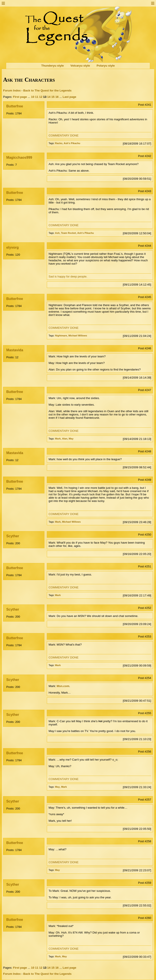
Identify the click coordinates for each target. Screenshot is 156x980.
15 (53, 97)
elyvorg (13, 247)
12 (41, 97)
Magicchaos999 (19, 158)
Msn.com (63, 686)
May (71, 439)
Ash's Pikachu (72, 143)
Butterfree (15, 106)
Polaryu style (106, 66)
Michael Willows (78, 336)
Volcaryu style (80, 66)
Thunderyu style (53, 66)
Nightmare (61, 336)
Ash (57, 233)
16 (57, 97)
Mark (58, 439)
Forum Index (12, 90)
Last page (69, 97)
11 (37, 97)
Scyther (13, 536)
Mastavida (15, 350)
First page (20, 97)
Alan (65, 439)
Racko (59, 143)
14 (49, 97)
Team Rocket (68, 233)
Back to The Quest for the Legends (47, 90)
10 (33, 97)
